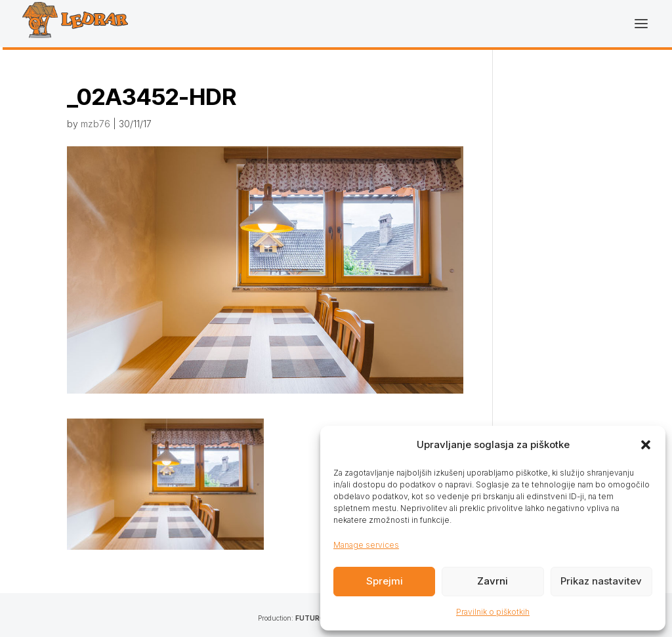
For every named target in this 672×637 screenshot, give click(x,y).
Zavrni (493, 581)
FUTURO (310, 618)
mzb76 (95, 124)
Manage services (366, 545)
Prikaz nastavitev (601, 581)
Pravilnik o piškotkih (493, 612)
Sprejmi (385, 581)
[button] (646, 445)
